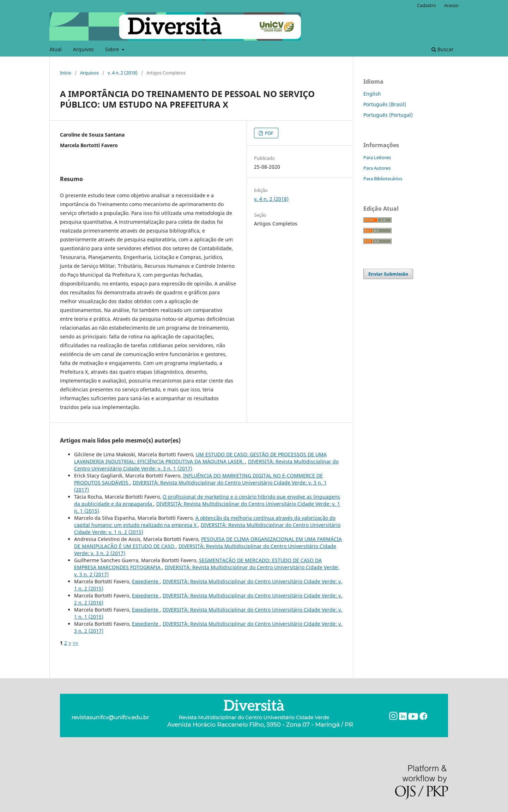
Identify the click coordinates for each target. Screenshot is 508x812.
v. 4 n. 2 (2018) (123, 73)
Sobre (113, 49)
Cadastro (427, 5)
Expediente (146, 581)
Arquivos (83, 49)
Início (66, 73)
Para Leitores (377, 157)
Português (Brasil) (385, 104)
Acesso (451, 5)
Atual (56, 49)
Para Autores (377, 168)
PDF (269, 133)
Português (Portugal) (388, 115)
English (372, 94)
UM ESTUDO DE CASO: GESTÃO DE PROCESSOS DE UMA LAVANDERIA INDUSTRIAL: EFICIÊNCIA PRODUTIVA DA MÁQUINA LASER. (200, 458)
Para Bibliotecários (383, 179)
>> (75, 643)
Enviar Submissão (388, 274)
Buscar (443, 49)
